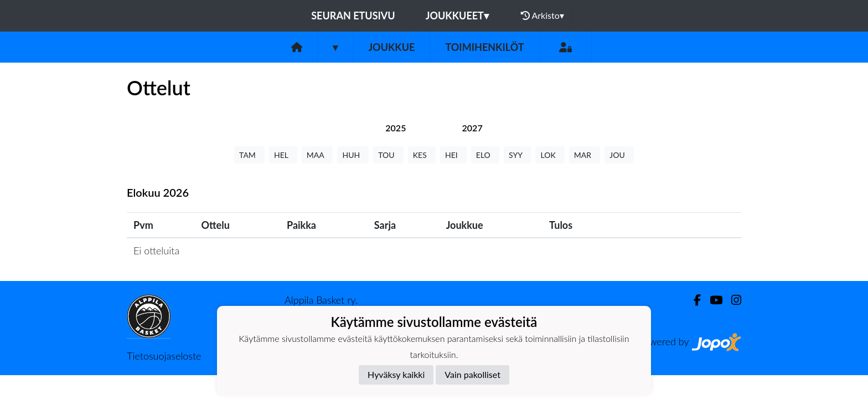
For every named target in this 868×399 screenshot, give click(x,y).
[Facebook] (693, 300)
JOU (619, 155)
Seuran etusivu (353, 16)
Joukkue (391, 47)
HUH (353, 155)
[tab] (396, 128)
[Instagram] (732, 300)
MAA (317, 155)
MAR (585, 155)
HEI (453, 155)
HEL (283, 155)
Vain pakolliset (472, 374)
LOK (550, 155)
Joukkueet (457, 16)
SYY (517, 155)
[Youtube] (712, 300)
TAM (249, 155)
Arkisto (542, 16)
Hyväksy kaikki (396, 374)
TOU (388, 155)
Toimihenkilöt (484, 47)
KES (422, 155)
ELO (485, 155)
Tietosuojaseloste (164, 356)
